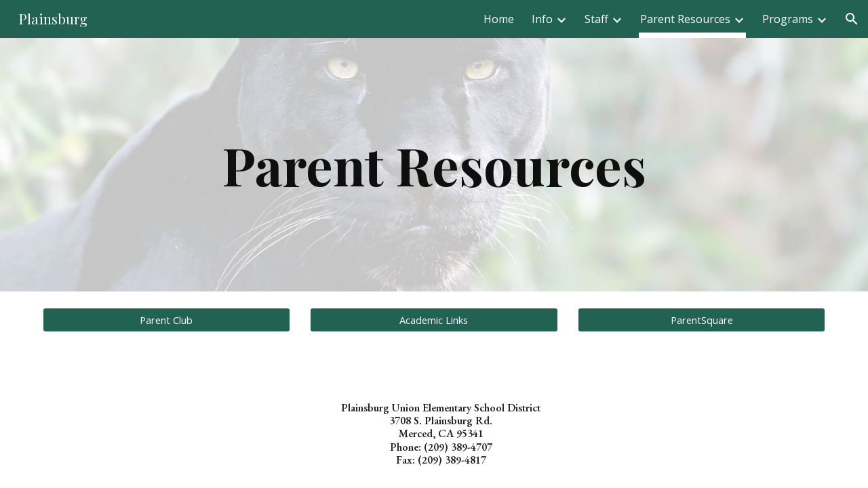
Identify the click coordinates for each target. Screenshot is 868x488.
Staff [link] (596, 19)
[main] (434, 165)
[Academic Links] (434, 320)
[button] (852, 19)
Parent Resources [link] (685, 19)
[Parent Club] (166, 320)
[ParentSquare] (702, 320)
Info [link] (542, 19)
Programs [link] (788, 19)
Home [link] (499, 19)
